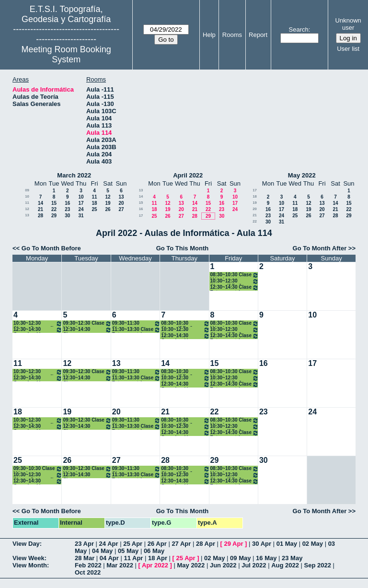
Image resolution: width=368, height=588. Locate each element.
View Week (29, 558)
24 (81, 209)
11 (94, 197)
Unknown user (348, 24)
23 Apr (84, 544)
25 (94, 209)
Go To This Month (183, 248)
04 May (102, 551)
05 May (128, 551)
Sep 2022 (318, 565)
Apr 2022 (155, 565)
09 (27, 190)
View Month (30, 565)
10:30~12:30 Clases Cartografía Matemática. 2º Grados (38, 323)
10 (27, 196)
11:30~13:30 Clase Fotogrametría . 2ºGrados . (136, 330)
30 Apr (262, 544)
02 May (313, 544)
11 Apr (133, 558)
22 (54, 209)
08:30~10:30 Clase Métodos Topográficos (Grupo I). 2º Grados (235, 275)
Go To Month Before (51, 248)
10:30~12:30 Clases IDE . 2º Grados (235, 281)
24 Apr (109, 544)
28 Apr (206, 544)
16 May (266, 558)
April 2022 (188, 175)
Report (258, 35)
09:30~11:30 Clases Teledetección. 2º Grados (136, 323)
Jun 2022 (223, 565)
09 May (240, 558)
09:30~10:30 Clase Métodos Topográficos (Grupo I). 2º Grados (38, 469)
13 (121, 197)
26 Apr (157, 544)
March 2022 (74, 175)
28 (40, 216)
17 (81, 203)
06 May (154, 551)
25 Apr (133, 544)
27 (121, 209)
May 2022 (302, 175)
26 (108, 209)
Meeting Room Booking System (66, 54)
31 (81, 216)
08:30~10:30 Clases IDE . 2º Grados (185, 323)
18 (94, 203)
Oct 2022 (88, 572)
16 (67, 203)
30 (67, 216)
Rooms (232, 35)
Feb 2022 (88, 565)
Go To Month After (320, 248)
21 (40, 209)
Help (209, 35)
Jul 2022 (254, 565)
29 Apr (234, 544)
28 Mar (85, 558)
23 (67, 209)
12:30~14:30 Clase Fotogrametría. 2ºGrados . (235, 288)
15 (54, 203)
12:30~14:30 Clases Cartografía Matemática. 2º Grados (87, 330)
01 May (287, 544)
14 (40, 203)
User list (348, 49)
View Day (26, 544)
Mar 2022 (120, 565)
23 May (292, 558)
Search (299, 29)
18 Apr (158, 558)
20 (121, 203)
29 (54, 216)
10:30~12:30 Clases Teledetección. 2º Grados (185, 330)
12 (108, 197)
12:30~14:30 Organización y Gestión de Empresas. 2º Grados (38, 330)
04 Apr (109, 558)
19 (108, 203)
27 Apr (181, 544)
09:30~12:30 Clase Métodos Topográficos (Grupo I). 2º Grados (87, 323)
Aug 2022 (285, 565)
